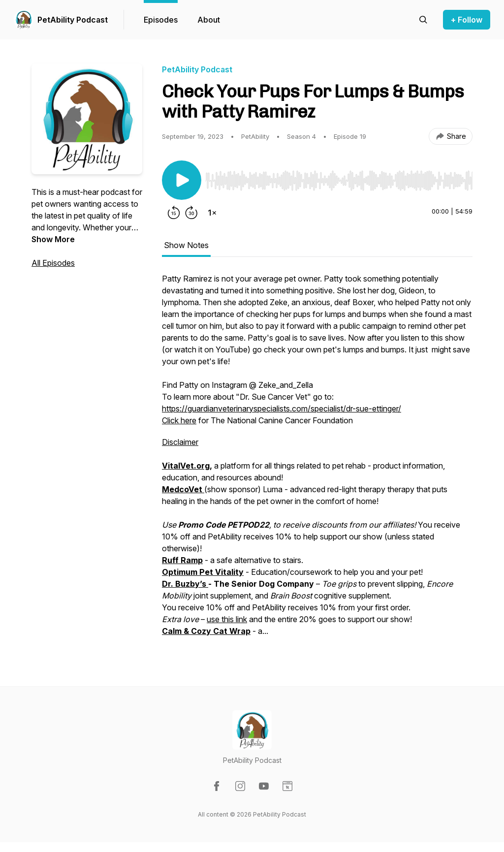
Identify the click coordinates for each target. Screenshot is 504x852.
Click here (179, 420)
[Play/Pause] (182, 180)
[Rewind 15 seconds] (174, 213)
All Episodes (53, 263)
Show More (53, 239)
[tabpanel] (317, 460)
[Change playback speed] (212, 213)
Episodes (161, 20)
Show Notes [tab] (186, 245)
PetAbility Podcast (73, 20)
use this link (227, 619)
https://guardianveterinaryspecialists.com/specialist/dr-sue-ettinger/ (282, 409)
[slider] (339, 181)
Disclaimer (180, 442)
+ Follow (467, 20)
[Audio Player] (339, 178)
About (209, 20)
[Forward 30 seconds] (191, 213)
